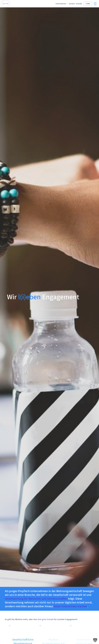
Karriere (72, 4)
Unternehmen (61, 4)
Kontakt (79, 4)
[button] (95, 640)
